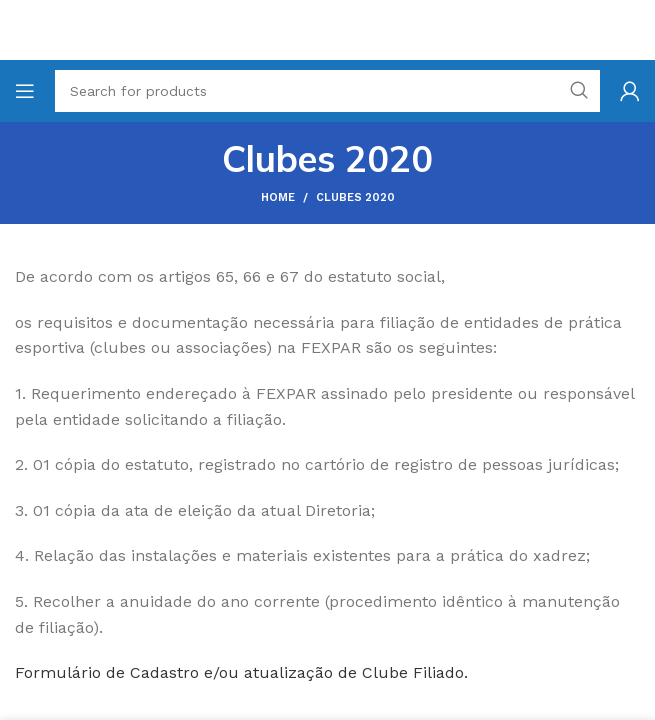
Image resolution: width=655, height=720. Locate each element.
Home (278, 197)
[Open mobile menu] (25, 91)
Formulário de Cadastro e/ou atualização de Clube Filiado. (241, 672)
